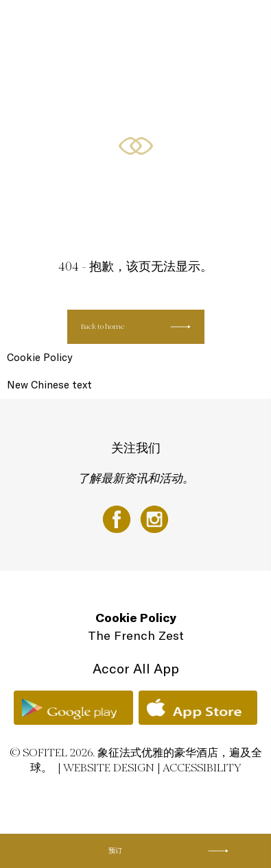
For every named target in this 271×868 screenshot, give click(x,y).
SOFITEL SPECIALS (185, 26)
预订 (115, 851)
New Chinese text (49, 385)
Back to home (103, 326)
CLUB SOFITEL (66, 128)
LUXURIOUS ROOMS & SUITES (93, 26)
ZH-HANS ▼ (207, 128)
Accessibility (202, 768)
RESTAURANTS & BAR (79, 77)
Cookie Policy (39, 357)
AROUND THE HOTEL (137, 128)
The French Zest (136, 635)
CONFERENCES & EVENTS (171, 77)
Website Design (109, 768)
